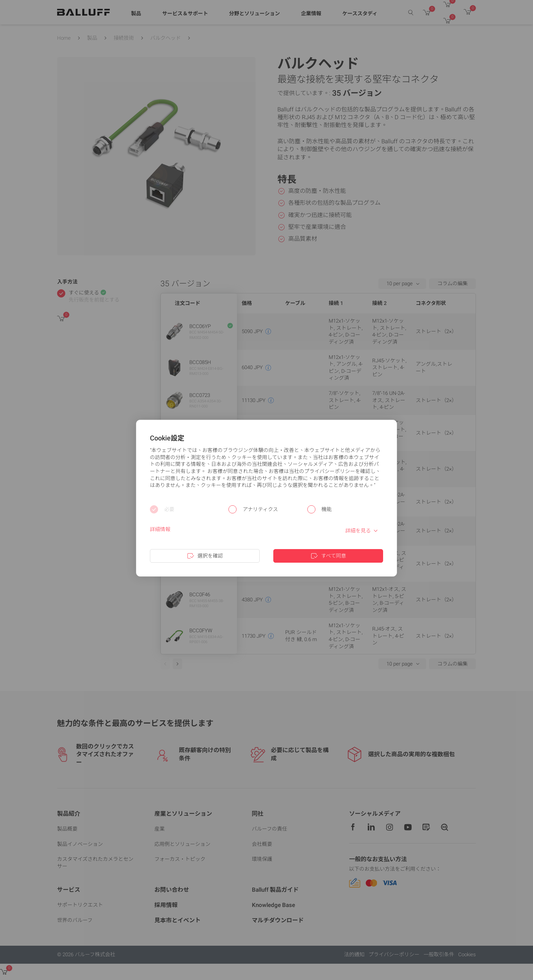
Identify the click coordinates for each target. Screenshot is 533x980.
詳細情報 (160, 529)
